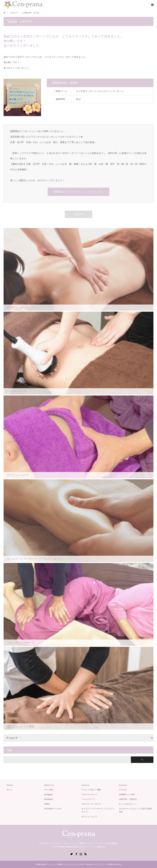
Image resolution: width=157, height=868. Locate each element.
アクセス (123, 790)
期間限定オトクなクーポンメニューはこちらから (78, 192)
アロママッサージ (89, 795)
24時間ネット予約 (127, 795)
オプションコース (89, 817)
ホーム (9, 790)
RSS (85, 854)
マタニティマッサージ (91, 804)
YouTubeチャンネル (53, 809)
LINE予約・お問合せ (128, 799)
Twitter (47, 804)
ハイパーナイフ (88, 799)
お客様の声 (78, 214)
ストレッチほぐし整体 (91, 790)
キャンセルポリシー (128, 804)
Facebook (48, 799)
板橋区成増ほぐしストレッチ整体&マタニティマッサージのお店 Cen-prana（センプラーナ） (72, 864)
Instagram (48, 795)
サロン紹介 (49, 790)
